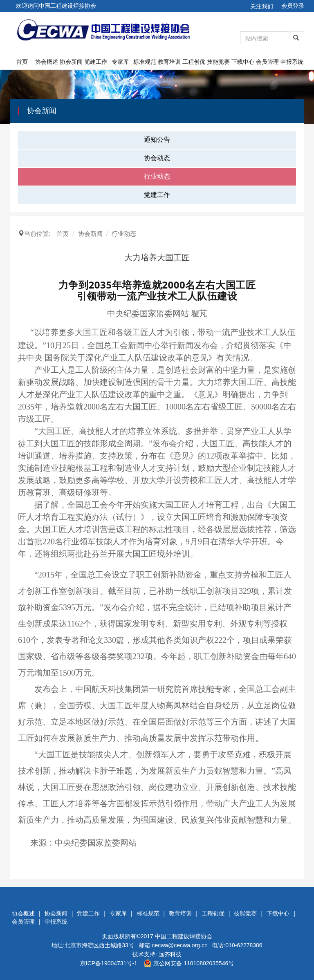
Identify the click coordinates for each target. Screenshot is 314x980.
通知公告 (157, 140)
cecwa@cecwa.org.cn (179, 945)
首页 (22, 62)
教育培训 (169, 62)
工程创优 (194, 62)
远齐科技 (170, 954)
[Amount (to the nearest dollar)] (264, 38)
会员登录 (293, 6)
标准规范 (145, 62)
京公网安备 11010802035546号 (189, 963)
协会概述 (47, 62)
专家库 (120, 62)
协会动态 (157, 158)
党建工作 (96, 62)
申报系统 (292, 62)
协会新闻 (71, 62)
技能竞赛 (218, 62)
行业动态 (157, 176)
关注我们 (262, 6)
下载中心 (243, 62)
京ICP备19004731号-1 (109, 963)
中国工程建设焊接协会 (184, 936)
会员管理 (267, 62)
